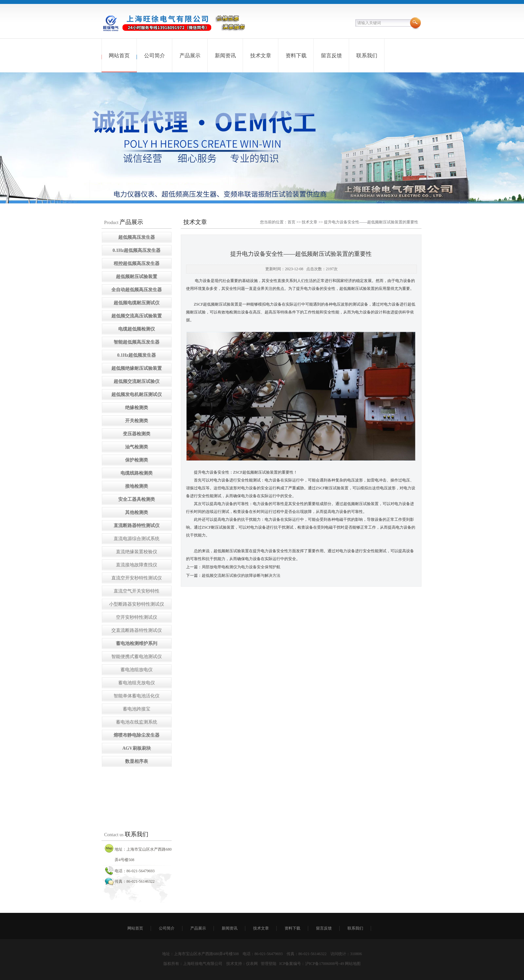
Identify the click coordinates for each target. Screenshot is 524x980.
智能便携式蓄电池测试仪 (137, 657)
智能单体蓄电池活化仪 (137, 696)
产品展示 (190, 56)
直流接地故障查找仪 (137, 565)
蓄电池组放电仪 (137, 670)
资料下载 (296, 56)
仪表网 (252, 964)
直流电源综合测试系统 (137, 539)
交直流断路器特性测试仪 (137, 630)
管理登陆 (269, 964)
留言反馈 (331, 56)
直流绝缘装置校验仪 (137, 552)
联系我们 (367, 56)
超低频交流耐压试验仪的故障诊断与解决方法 (241, 575)
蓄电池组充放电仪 (137, 683)
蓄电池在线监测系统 (137, 722)
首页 (291, 222)
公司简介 (155, 56)
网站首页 (119, 56)
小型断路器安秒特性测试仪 (137, 604)
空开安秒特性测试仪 (137, 617)
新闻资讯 (225, 56)
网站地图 (353, 964)
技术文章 (261, 56)
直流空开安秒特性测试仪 (137, 578)
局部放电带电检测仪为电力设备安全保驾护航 (241, 567)
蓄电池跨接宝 (137, 709)
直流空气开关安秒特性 (137, 591)
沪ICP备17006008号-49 (325, 964)
